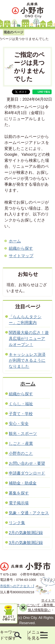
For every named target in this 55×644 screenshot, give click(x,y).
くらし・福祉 (21, 404)
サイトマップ (21, 256)
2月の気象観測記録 (26, 533)
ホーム (15, 241)
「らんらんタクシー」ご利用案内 (25, 320)
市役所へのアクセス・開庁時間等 (25, 586)
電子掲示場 (19, 503)
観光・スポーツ (23, 433)
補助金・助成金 (23, 483)
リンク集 (17, 523)
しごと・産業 (21, 443)
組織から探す (21, 248)
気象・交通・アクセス (29, 513)
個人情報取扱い (39, 610)
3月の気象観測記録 (26, 543)
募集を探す (19, 493)
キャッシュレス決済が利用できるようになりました (27, 360)
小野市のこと (21, 453)
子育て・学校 (21, 414)
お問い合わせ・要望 (27, 463)
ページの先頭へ (45, 586)
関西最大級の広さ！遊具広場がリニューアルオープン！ (29, 339)
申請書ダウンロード (27, 473)
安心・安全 (19, 424)
